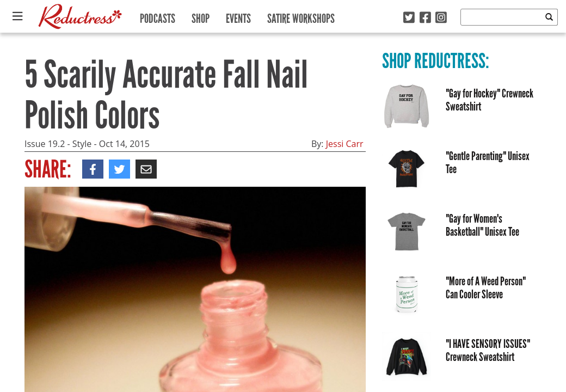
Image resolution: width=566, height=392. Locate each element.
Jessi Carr (345, 144)
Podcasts (158, 16)
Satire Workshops (301, 16)
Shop (201, 16)
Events (238, 16)
